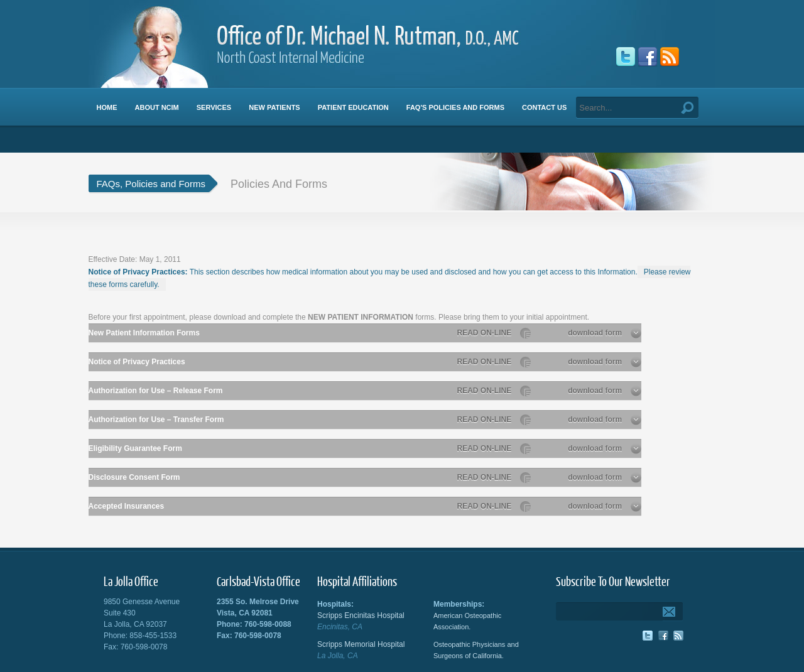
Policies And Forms (279, 184)
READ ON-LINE (494, 333)
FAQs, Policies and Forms (151, 184)
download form (604, 333)
